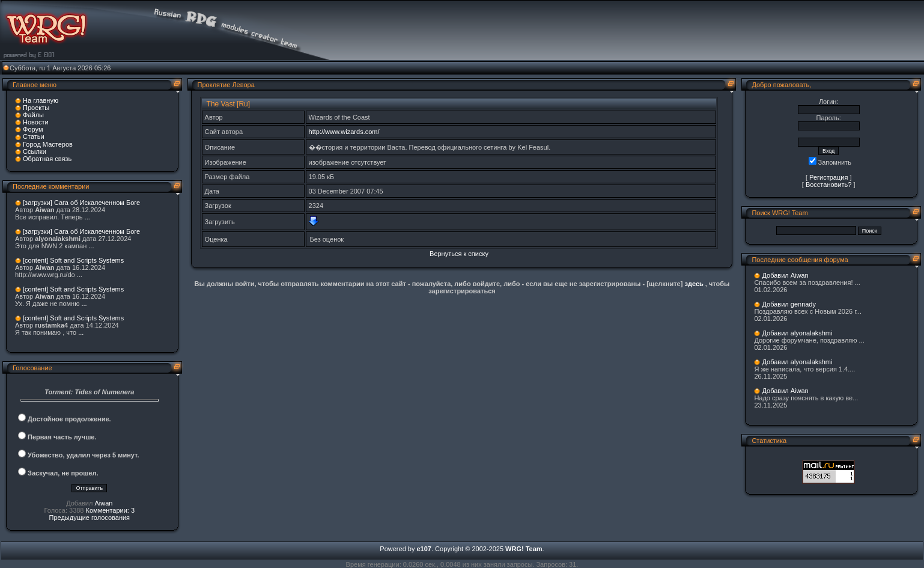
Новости (36, 122)
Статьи (34, 136)
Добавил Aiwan (785, 275)
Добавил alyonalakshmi (797, 333)
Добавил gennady (789, 304)
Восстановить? (829, 185)
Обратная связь (47, 159)
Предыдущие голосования (90, 518)
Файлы (33, 115)
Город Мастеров (48, 144)
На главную (41, 100)
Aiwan (103, 503)
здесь (694, 284)
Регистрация (828, 177)
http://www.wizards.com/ (344, 132)
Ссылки (35, 151)
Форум (33, 129)
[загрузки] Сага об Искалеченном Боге (81, 203)
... (87, 217)
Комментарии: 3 (111, 510)
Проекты (36, 108)
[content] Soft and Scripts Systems (73, 260)
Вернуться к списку (459, 254)
